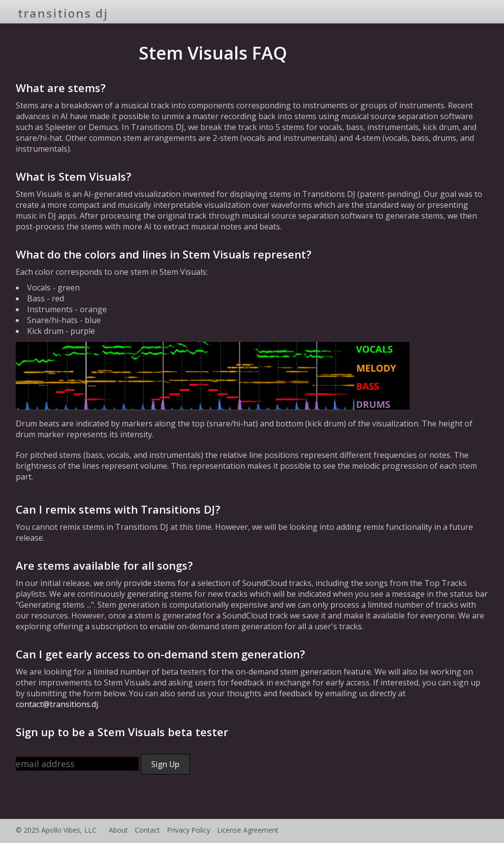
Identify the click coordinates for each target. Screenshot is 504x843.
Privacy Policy (189, 830)
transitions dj (63, 13)
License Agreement (248, 830)
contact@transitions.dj (57, 704)
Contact (147, 830)
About (118, 830)
